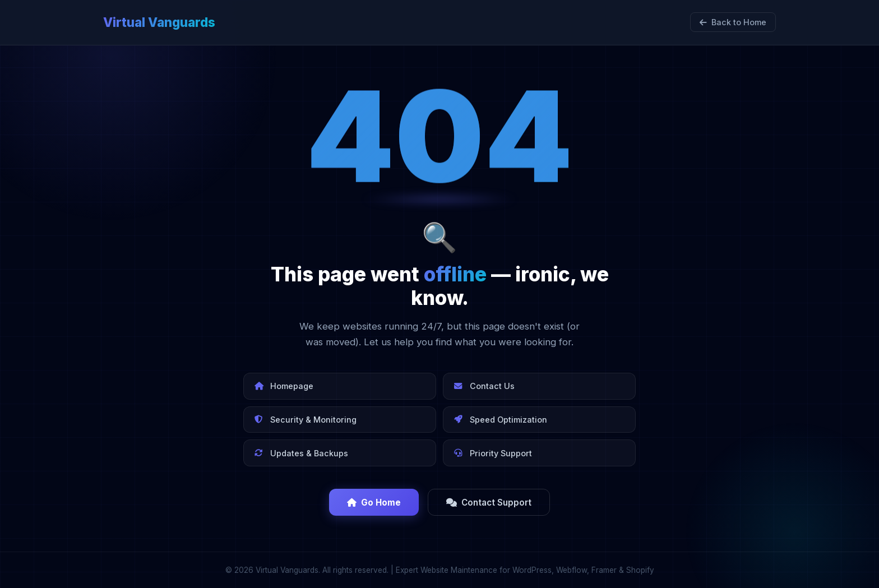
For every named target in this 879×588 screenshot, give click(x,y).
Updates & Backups (301, 453)
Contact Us (484, 386)
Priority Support (493, 453)
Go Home (374, 503)
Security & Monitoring (306, 420)
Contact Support (489, 503)
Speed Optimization (501, 420)
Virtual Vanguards (159, 22)
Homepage (284, 386)
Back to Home (733, 22)
